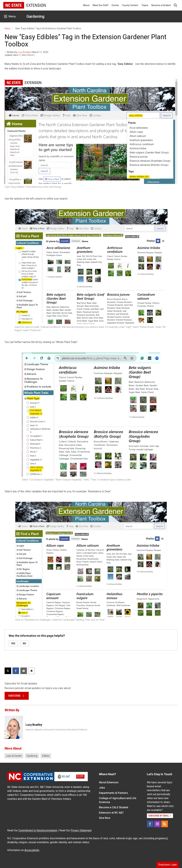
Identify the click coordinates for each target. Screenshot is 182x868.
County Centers (130, 5)
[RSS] (165, 824)
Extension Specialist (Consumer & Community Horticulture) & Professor (56, 730)
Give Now (105, 818)
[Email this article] (24, 671)
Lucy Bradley (24, 52)
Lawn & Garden (14, 756)
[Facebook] (150, 824)
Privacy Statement (81, 830)
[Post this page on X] (8, 671)
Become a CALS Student (114, 807)
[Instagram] (157, 824)
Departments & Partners (113, 793)
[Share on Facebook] (16, 671)
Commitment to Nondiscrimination (38, 830)
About (86, 5)
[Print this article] (32, 671)
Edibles (46, 756)
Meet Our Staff (101, 5)
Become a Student (161, 5)
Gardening (35, 16)
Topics (145, 5)
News (8, 28)
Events (115, 5)
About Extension (109, 782)
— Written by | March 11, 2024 (26, 52)
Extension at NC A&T (111, 813)
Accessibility (32, 850)
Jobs (102, 788)
